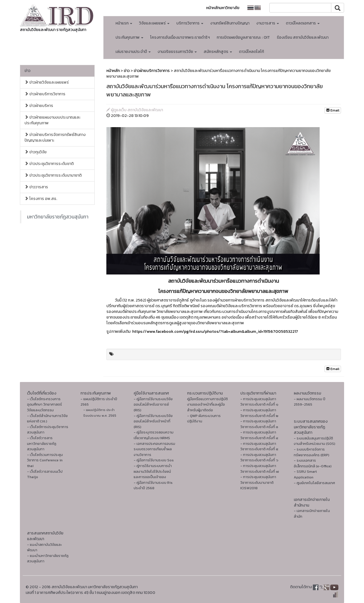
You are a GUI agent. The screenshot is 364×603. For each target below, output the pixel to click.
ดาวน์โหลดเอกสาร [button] (303, 23)
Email (333, 110)
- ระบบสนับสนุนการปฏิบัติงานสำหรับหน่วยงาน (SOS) (315, 441)
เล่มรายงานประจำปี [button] (133, 52)
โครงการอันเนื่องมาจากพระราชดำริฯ (180, 37)
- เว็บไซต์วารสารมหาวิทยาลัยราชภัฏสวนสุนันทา (42, 443)
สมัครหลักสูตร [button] (218, 52)
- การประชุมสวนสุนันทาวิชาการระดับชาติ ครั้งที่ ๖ (259, 458)
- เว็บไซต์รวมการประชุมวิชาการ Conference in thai (45, 460)
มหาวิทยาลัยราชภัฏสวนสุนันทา (58, 217)
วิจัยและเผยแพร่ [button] (154, 23)
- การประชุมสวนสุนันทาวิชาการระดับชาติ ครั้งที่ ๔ (259, 435)
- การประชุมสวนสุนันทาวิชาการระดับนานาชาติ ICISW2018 (258, 482)
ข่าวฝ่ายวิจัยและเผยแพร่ (47, 82)
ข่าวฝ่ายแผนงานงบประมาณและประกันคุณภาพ (52, 120)
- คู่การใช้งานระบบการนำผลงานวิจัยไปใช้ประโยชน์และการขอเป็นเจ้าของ (153, 471)
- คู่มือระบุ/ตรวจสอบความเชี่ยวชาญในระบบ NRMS (154, 435)
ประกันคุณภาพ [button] (129, 37)
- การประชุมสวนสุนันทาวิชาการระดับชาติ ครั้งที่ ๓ (259, 424)
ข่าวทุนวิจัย (36, 152)
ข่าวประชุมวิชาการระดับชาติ (49, 164)
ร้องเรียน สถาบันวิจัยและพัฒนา (303, 37)
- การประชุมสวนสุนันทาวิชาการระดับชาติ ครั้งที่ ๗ (260, 469)
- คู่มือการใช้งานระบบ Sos (154, 460)
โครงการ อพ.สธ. (41, 199)
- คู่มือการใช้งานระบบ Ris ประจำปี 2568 (153, 485)
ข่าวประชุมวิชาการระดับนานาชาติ (53, 175)
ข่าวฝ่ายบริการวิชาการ (45, 94)
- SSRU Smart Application (305, 474)
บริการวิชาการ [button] (190, 23)
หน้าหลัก (113, 71)
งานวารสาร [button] (268, 23)
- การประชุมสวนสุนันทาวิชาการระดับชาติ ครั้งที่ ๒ (259, 413)
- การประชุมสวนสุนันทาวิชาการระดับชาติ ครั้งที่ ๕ (259, 446)
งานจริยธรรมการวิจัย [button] (177, 52)
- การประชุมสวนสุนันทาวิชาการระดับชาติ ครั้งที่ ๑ (259, 402)
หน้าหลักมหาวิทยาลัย (223, 8)
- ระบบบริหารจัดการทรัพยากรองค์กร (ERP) (312, 452)
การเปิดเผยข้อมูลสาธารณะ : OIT (243, 37)
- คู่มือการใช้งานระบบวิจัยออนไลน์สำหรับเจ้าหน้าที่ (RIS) (153, 421)
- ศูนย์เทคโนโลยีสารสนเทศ (314, 483)
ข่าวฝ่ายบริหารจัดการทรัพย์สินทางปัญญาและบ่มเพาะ (55, 138)
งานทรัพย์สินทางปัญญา (230, 23)
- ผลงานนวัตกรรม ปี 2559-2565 (310, 402)
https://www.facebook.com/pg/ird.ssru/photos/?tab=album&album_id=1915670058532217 (215, 332)
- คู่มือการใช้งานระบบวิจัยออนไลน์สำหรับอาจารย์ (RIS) (153, 404)
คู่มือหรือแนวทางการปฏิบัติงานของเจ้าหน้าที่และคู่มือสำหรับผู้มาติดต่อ (207, 404)
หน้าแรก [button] (124, 23)
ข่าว (27, 71)
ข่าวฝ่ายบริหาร (39, 106)
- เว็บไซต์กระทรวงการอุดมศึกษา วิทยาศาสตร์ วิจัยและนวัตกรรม (45, 404)
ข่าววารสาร (36, 187)
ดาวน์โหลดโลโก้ (251, 52)
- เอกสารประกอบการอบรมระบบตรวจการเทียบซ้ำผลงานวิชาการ (154, 449)
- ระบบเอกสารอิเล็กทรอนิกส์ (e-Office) (313, 463)
